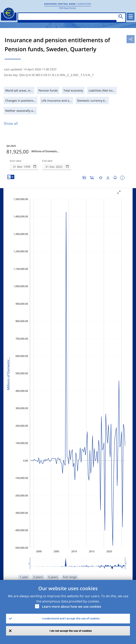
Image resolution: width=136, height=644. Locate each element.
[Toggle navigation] (131, 17)
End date (47, 161)
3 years (38, 577)
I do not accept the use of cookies (71, 631)
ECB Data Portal (67, 8)
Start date (16, 161)
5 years (53, 577)
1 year (24, 577)
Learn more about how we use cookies (72, 606)
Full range (70, 577)
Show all (11, 123)
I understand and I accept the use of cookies (71, 618)
